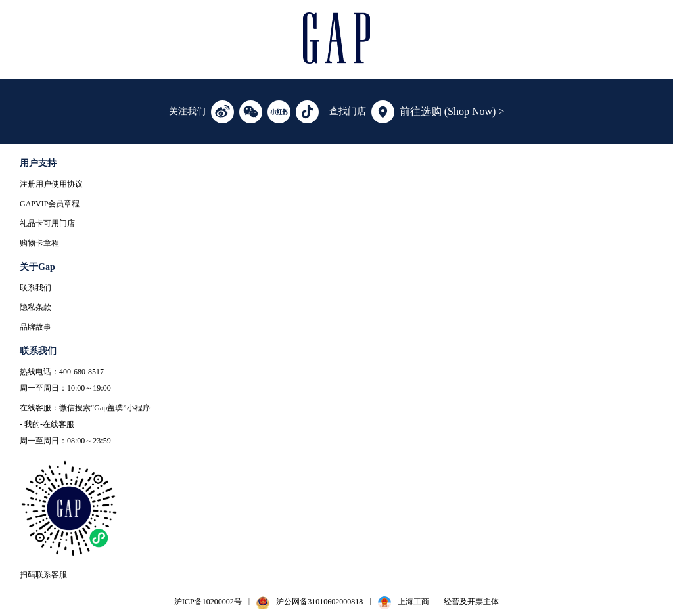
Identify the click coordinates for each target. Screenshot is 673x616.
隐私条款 (35, 307)
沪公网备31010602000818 (319, 602)
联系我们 (35, 288)
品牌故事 (35, 327)
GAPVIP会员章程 (50, 204)
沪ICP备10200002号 (208, 602)
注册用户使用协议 (51, 184)
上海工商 (413, 602)
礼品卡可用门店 (47, 223)
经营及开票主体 (471, 602)
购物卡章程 (39, 243)
